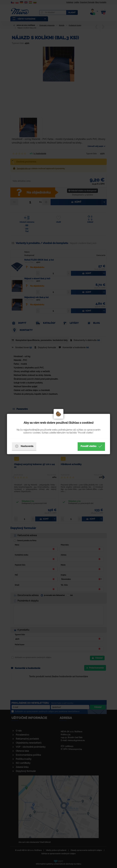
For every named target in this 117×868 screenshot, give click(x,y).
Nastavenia (24, 446)
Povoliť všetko (91, 446)
